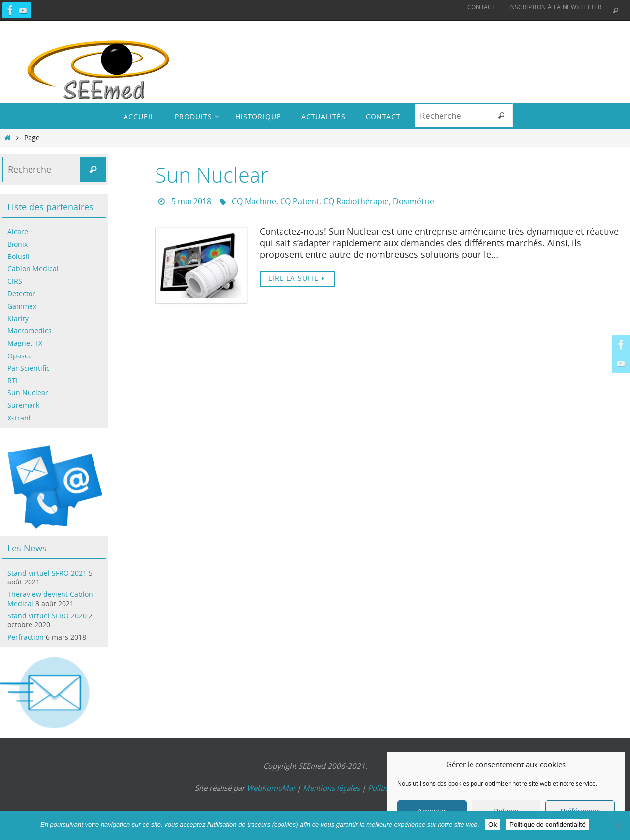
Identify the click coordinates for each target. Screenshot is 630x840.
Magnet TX (25, 343)
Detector (21, 294)
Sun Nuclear (212, 175)
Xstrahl (19, 418)
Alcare (18, 232)
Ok (492, 824)
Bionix (17, 244)
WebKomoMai (271, 788)
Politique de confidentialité (548, 824)
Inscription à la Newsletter (555, 7)
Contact (481, 7)
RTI (13, 380)
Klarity (18, 318)
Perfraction (26, 637)
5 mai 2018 (191, 201)
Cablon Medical (33, 269)
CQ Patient (300, 201)
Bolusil (18, 256)
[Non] (618, 826)
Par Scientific (29, 368)
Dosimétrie (413, 201)
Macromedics (30, 331)
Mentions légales (331, 788)
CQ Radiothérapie (356, 201)
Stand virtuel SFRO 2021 (47, 573)
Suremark (23, 405)
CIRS (15, 281)
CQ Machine (254, 201)
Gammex (22, 306)
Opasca (20, 356)
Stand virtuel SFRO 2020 (47, 616)
